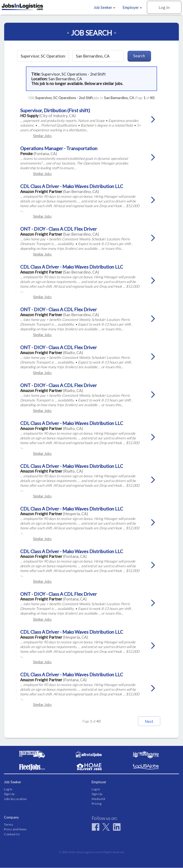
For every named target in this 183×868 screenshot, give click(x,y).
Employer (132, 7)
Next (146, 721)
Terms (9, 825)
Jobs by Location (15, 799)
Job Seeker (104, 7)
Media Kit (98, 799)
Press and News (15, 830)
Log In (164, 7)
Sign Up (9, 794)
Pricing (97, 804)
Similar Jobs (42, 136)
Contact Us (12, 834)
